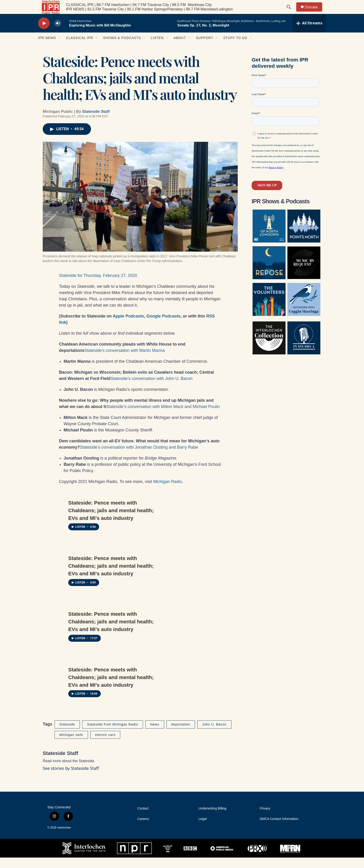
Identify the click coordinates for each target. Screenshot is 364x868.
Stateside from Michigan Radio (113, 735)
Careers (143, 829)
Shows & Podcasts (122, 48)
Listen (157, 48)
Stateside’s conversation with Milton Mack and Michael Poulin (163, 417)
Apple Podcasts (128, 327)
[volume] (58, 34)
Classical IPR (80, 48)
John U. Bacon (214, 735)
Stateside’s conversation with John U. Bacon (151, 389)
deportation (181, 735)
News (155, 735)
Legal (202, 829)
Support (205, 48)
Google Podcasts (163, 327)
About (180, 48)
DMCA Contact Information (279, 829)
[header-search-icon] (291, 12)
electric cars (105, 745)
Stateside (67, 735)
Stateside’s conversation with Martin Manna (125, 361)
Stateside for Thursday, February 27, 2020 (98, 286)
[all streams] (309, 34)
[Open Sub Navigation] (59, 48)
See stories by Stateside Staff (71, 779)
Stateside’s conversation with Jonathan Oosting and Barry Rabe (139, 458)
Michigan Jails (71, 745)
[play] (44, 34)
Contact (143, 819)
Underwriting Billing (212, 819)
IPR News (47, 48)
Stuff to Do (235, 48)
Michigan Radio (168, 492)
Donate (314, 12)
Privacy (265, 819)
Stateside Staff (96, 122)
